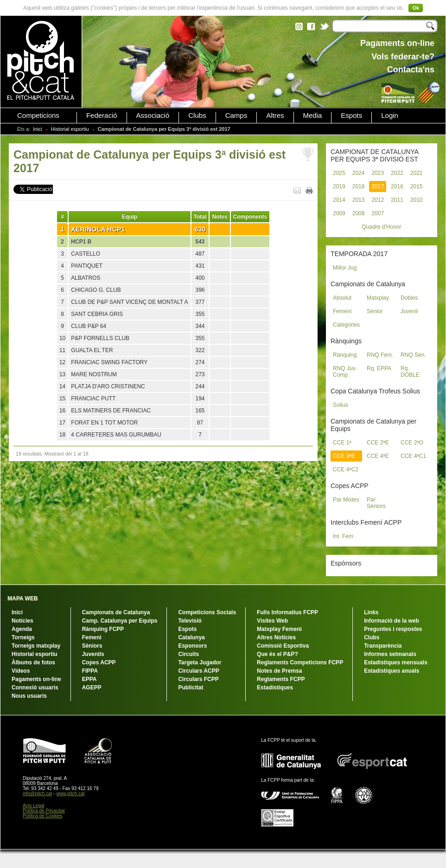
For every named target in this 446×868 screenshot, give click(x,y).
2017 (378, 186)
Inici (38, 129)
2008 (359, 213)
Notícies (22, 621)
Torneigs (23, 637)
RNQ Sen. (413, 355)
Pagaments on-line (36, 679)
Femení (342, 311)
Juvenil (409, 311)
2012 (378, 200)
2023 (378, 173)
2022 (397, 173)
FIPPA (90, 671)
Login (390, 116)
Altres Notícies (276, 637)
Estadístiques (275, 688)
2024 (359, 173)
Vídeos (21, 671)
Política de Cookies (43, 816)
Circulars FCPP (198, 679)
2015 (417, 186)
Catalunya (191, 637)
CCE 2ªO (412, 443)
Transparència (383, 646)
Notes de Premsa (279, 671)
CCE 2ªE (378, 443)
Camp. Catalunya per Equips (120, 621)
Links (371, 612)
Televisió (190, 621)
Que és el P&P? (277, 654)
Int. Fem (343, 536)
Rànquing (345, 355)
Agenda (22, 629)
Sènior (375, 311)
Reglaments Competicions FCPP (300, 662)
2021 (417, 173)
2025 (339, 173)
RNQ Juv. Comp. (345, 372)
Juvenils (93, 654)
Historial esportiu (70, 129)
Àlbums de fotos (33, 662)
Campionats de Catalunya (116, 612)
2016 (397, 186)
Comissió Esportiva (283, 646)
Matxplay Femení (279, 629)
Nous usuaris (29, 696)
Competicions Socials (207, 612)
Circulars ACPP (198, 671)
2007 (378, 213)
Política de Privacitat (44, 811)
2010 (417, 200)
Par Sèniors (376, 503)
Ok (416, 8)
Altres (275, 116)
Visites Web (272, 621)
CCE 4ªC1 (413, 456)
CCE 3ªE (344, 456)
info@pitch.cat (38, 794)
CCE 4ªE (378, 456)
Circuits (188, 654)
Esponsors (192, 646)
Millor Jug (345, 268)
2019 (339, 186)
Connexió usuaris (35, 688)
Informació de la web (392, 621)
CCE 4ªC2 (346, 469)
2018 (359, 186)
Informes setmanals (390, 654)
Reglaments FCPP (281, 679)
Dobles (409, 298)
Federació (102, 116)
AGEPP (92, 688)
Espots (351, 116)
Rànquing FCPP (103, 629)
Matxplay (378, 298)
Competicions (38, 116)
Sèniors (92, 646)
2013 (359, 200)
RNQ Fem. (380, 355)
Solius (341, 405)
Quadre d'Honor (381, 227)
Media (313, 116)
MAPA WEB (22, 598)
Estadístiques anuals (392, 671)
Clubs (197, 116)
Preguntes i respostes (393, 629)
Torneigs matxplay (36, 646)
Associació (153, 116)
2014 (339, 200)
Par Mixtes (346, 500)
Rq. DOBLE (410, 372)
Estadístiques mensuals (396, 662)
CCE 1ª (342, 443)
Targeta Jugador (200, 662)
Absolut (342, 298)
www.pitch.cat (70, 794)
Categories (346, 325)
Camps (236, 116)
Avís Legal (34, 806)
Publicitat (191, 688)
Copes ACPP (99, 662)
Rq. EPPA (379, 368)
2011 (397, 200)
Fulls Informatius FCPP (287, 612)
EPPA (89, 679)
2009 (339, 213)
